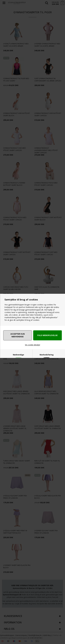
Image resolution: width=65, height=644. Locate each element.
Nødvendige (18, 355)
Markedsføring (47, 355)
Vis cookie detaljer (33, 345)
